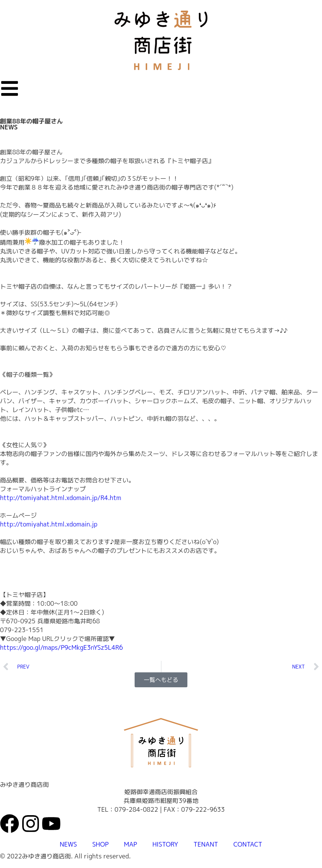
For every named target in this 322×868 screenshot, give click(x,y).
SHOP (100, 844)
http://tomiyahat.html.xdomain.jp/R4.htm (61, 498)
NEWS (9, 127)
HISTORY (165, 844)
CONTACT (248, 844)
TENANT (206, 844)
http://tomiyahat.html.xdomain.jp (49, 524)
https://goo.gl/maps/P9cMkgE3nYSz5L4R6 (61, 647)
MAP (130, 844)
